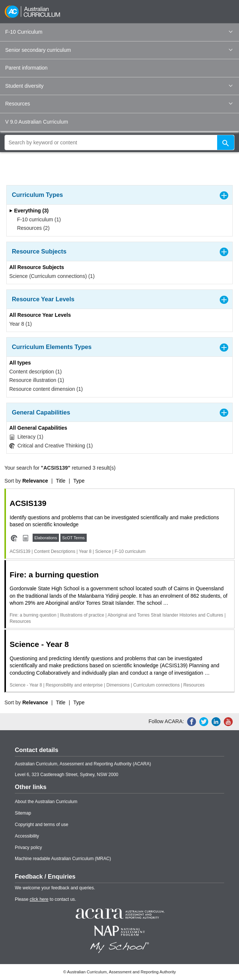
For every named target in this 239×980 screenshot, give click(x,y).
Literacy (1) (26, 437)
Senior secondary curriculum (119, 50)
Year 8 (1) (21, 324)
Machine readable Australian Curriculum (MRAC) (63, 859)
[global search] (119, 142)
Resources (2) (31, 228)
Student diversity (119, 86)
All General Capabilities (38, 428)
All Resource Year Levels (40, 315)
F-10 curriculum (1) (36, 219)
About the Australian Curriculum (46, 802)
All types (20, 363)
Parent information (26, 68)
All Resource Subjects (37, 267)
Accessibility (27, 836)
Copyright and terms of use (42, 825)
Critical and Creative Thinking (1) (51, 446)
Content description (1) (36, 372)
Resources (119, 104)
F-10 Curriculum (119, 32)
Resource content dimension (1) (46, 389)
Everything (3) (29, 211)
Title (61, 481)
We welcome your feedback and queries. (55, 888)
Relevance (35, 481)
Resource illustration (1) (37, 380)
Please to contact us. (45, 899)
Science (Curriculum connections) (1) (52, 276)
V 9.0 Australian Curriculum (37, 122)
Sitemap (23, 813)
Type (79, 481)
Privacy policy (28, 848)
